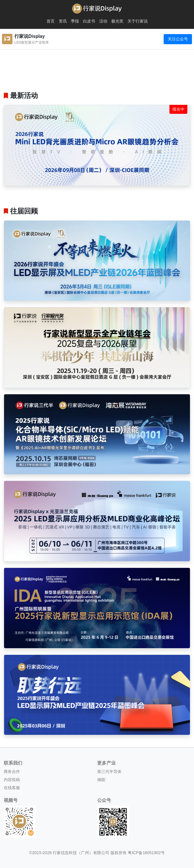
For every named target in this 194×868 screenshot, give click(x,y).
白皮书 (89, 21)
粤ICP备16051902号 (146, 853)
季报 (75, 21)
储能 (101, 780)
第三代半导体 (109, 772)
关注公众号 (178, 39)
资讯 (63, 21)
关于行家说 (138, 21)
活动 (103, 21)
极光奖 (117, 21)
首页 (51, 21)
